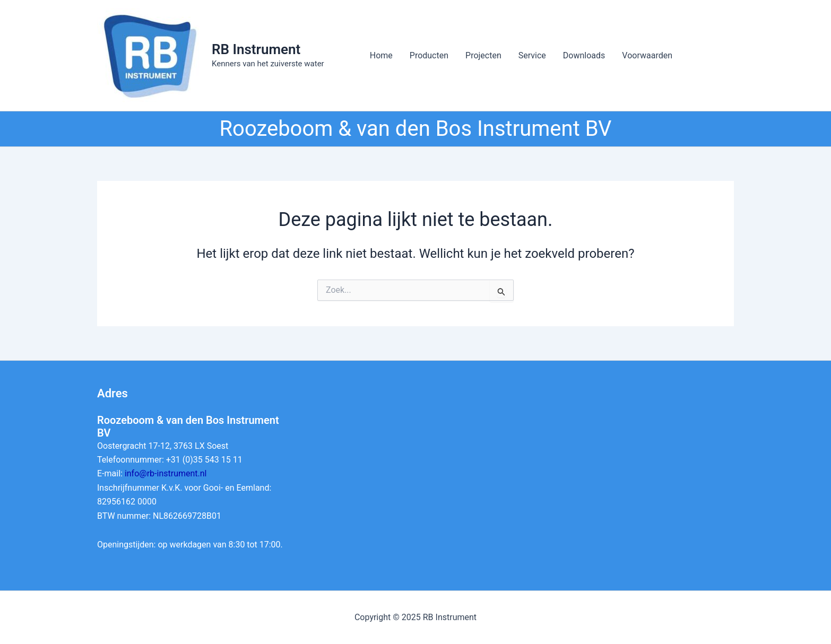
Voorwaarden (647, 55)
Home (381, 55)
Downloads (584, 55)
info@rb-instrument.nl (166, 473)
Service (532, 55)
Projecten (483, 55)
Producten (429, 55)
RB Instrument (256, 49)
